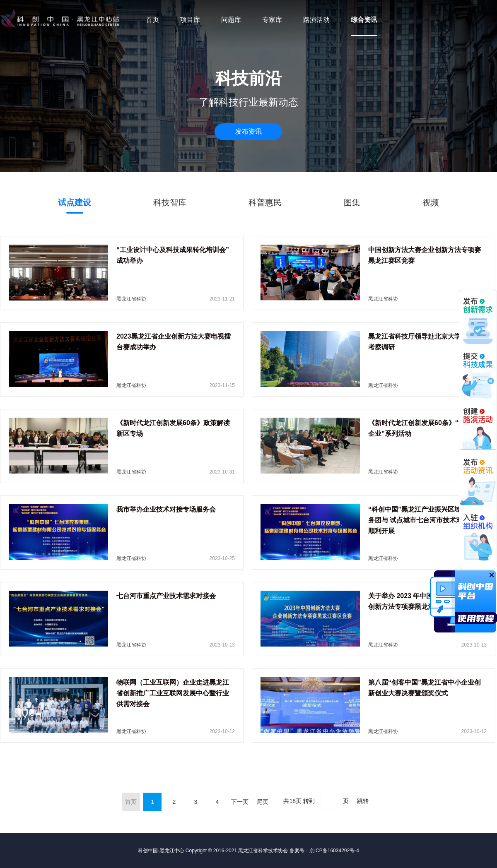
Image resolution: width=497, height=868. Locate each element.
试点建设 (75, 202)
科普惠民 (265, 202)
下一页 (240, 802)
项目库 (190, 20)
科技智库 (170, 202)
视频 (431, 202)
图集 (352, 202)
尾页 (263, 802)
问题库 (231, 20)
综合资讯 (364, 20)
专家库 (272, 20)
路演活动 (316, 20)
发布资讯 (248, 131)
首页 (152, 20)
